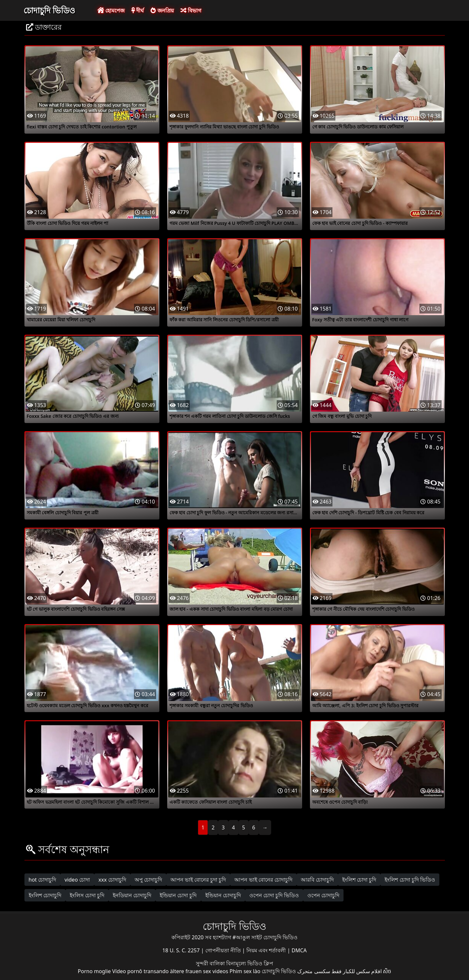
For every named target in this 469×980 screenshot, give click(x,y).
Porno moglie (94, 971)
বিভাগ (191, 10)
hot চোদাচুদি (43, 880)
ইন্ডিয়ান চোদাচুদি (223, 895)
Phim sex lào (245, 971)
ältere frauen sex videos (199, 971)
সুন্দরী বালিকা (211, 963)
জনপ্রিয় (162, 10)
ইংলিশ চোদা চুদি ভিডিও (410, 880)
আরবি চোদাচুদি (317, 880)
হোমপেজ (111, 10)
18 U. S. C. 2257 (182, 950)
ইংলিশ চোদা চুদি (359, 880)
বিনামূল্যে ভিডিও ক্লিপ (250, 963)
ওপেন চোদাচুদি (323, 895)
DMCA (299, 950)
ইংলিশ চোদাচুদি (45, 895)
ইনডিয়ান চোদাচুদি (132, 895)
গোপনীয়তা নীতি (224, 950)
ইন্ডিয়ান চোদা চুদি (178, 895)
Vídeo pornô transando (140, 971)
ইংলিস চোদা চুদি (87, 895)
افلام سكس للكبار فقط (357, 971)
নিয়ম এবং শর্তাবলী (267, 950)
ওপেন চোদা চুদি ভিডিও (274, 895)
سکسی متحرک (314, 971)
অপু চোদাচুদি (148, 880)
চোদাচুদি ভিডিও (49, 10)
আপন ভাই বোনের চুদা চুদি (198, 880)
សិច (387, 971)
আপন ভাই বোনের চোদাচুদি (263, 880)
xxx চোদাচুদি (112, 880)
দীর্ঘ (138, 10)
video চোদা (77, 880)
